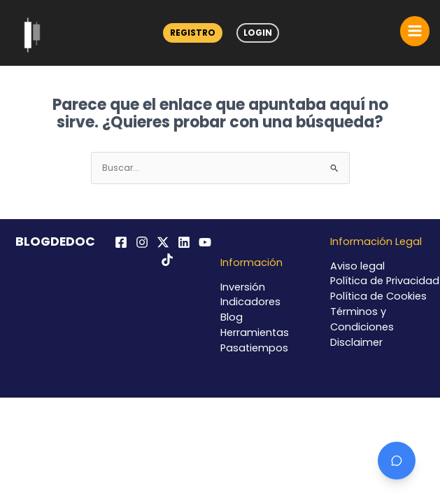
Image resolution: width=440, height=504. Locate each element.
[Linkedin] (184, 242)
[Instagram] (142, 242)
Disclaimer (356, 342)
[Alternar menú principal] (415, 31)
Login (258, 33)
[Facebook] (121, 242)
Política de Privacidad (385, 281)
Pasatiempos (254, 348)
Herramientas (255, 332)
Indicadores (250, 302)
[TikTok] (167, 260)
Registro (193, 33)
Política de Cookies (378, 296)
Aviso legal (357, 266)
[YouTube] (205, 242)
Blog (232, 317)
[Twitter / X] (163, 242)
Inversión (243, 287)
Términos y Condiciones (362, 319)
